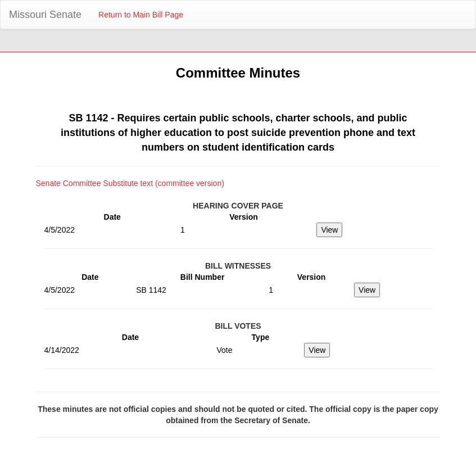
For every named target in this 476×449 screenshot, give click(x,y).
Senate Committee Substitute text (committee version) (130, 183)
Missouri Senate (45, 15)
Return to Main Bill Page (141, 15)
